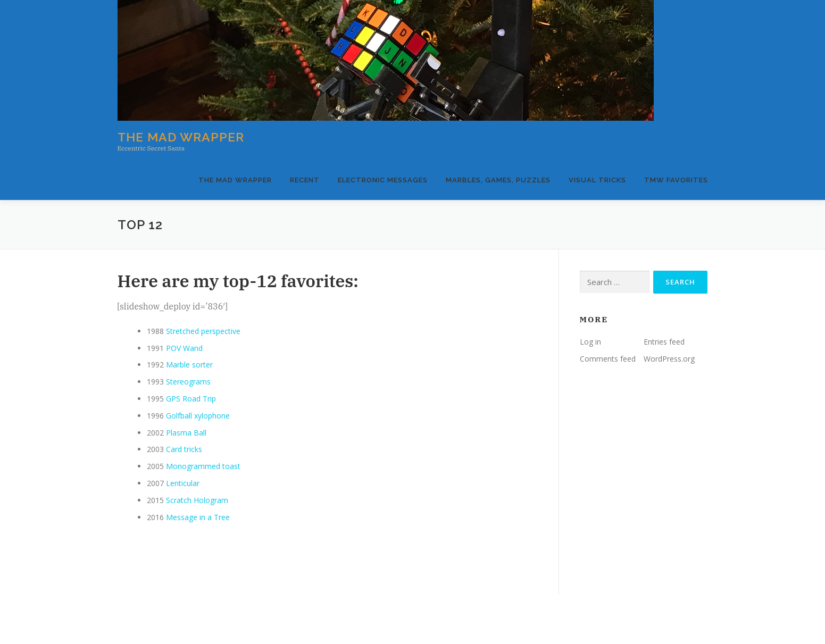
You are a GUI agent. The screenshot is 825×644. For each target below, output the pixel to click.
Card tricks (184, 449)
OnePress (437, 619)
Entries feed (664, 342)
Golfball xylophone (198, 416)
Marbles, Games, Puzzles (498, 180)
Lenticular (183, 483)
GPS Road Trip (191, 399)
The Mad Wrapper (181, 137)
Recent (305, 180)
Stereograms (188, 382)
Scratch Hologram (197, 500)
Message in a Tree (198, 517)
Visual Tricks (597, 180)
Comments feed (608, 359)
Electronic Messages (383, 180)
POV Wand (184, 348)
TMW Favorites (676, 180)
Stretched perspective (203, 331)
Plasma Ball (186, 433)
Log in (590, 342)
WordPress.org (669, 359)
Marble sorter (189, 365)
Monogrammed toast (203, 466)
